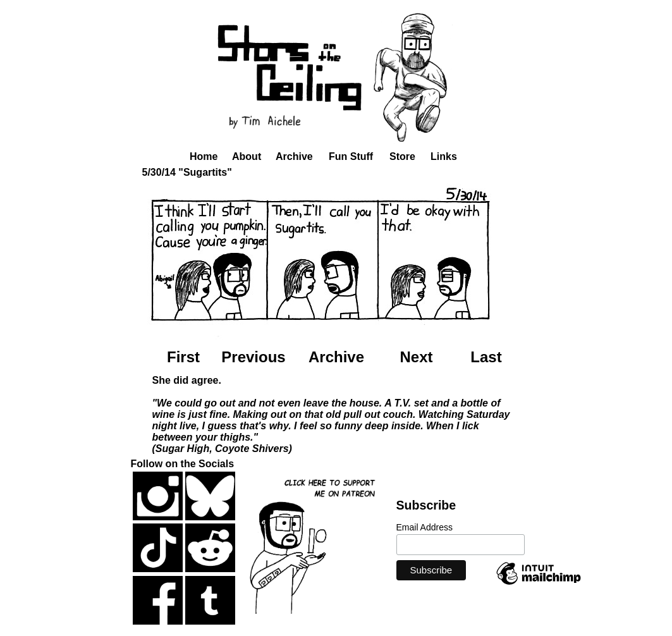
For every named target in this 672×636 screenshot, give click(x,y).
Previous (253, 357)
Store (402, 156)
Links (444, 156)
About (247, 156)
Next (416, 357)
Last (486, 357)
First (183, 357)
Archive (294, 156)
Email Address (425, 527)
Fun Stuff (351, 156)
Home (204, 156)
